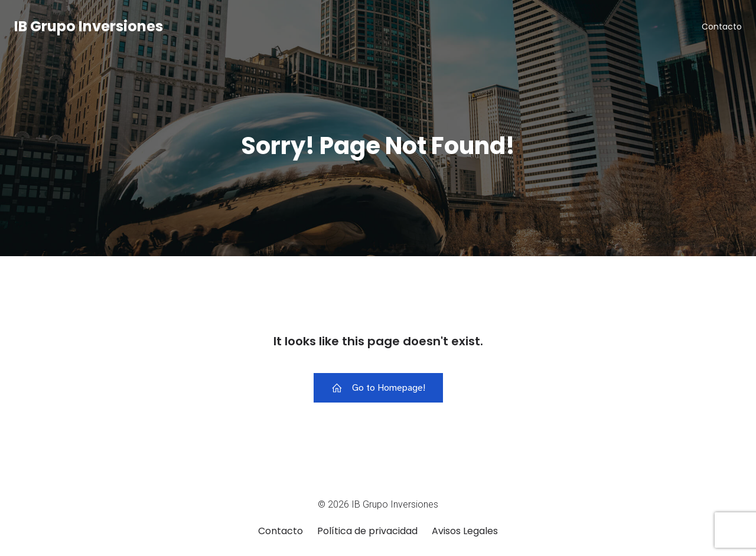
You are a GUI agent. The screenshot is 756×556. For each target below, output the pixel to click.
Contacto (722, 27)
